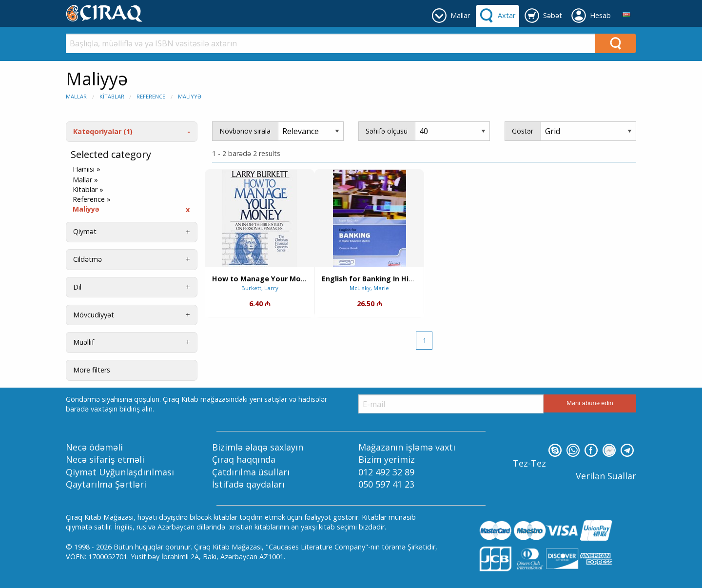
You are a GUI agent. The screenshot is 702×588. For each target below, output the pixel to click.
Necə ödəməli (94, 447)
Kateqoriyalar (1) (103, 131)
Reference (151, 96)
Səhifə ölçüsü (387, 131)
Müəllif (84, 342)
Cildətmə (88, 259)
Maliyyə (190, 96)
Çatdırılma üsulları (251, 472)
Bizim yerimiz (387, 459)
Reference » (92, 199)
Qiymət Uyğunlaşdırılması (120, 472)
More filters (92, 370)
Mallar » (85, 180)
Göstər (523, 131)
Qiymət (85, 231)
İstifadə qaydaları (248, 484)
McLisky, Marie (369, 288)
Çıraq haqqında (244, 459)
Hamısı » (87, 169)
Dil (77, 287)
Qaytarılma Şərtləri (106, 484)
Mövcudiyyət (94, 315)
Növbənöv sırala (245, 131)
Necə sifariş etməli (105, 459)
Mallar (76, 96)
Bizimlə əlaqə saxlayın (258, 447)
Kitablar (112, 96)
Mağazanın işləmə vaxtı (407, 447)
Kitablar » (88, 190)
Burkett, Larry (260, 288)
